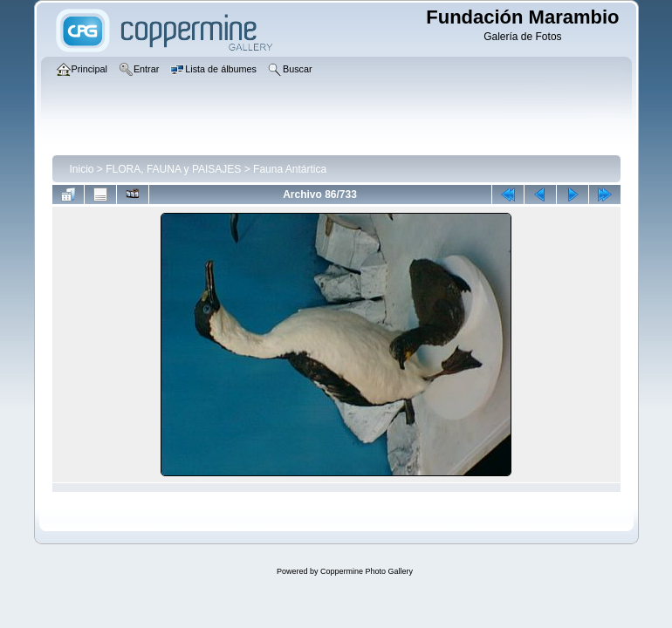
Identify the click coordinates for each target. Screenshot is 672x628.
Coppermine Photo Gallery (367, 571)
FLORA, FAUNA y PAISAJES (173, 169)
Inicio (82, 169)
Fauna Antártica (290, 169)
